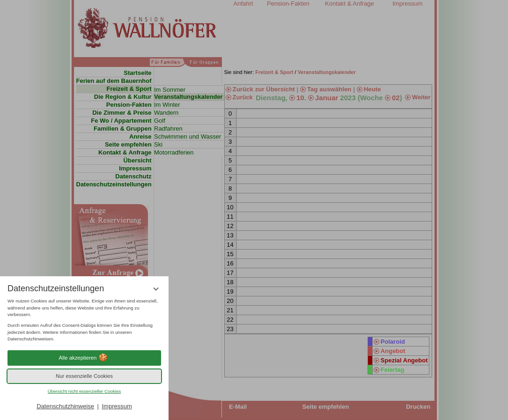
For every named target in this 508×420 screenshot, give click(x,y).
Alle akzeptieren (85, 358)
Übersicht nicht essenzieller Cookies (85, 391)
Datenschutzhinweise (65, 406)
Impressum (117, 406)
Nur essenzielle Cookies (84, 376)
